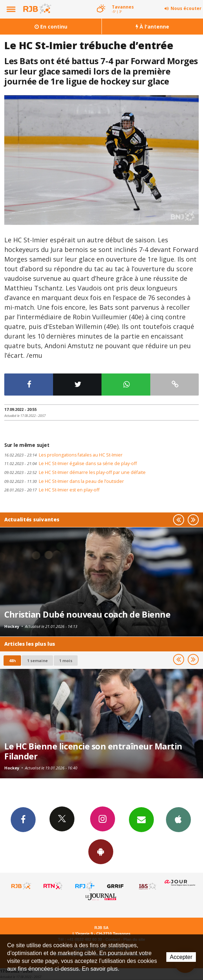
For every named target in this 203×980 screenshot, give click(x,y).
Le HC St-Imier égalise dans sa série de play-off (71, 463)
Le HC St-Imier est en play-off (52, 490)
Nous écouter (186, 8)
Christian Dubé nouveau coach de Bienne (87, 614)
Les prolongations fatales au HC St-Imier (63, 455)
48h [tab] (12, 661)
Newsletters (141, 819)
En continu (51, 27)
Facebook (23, 819)
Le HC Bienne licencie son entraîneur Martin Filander (93, 751)
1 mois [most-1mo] (66, 661)
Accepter (181, 957)
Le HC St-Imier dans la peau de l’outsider (64, 481)
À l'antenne (152, 27)
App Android (101, 851)
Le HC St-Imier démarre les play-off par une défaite (75, 472)
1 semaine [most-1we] (37, 661)
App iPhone (178, 819)
